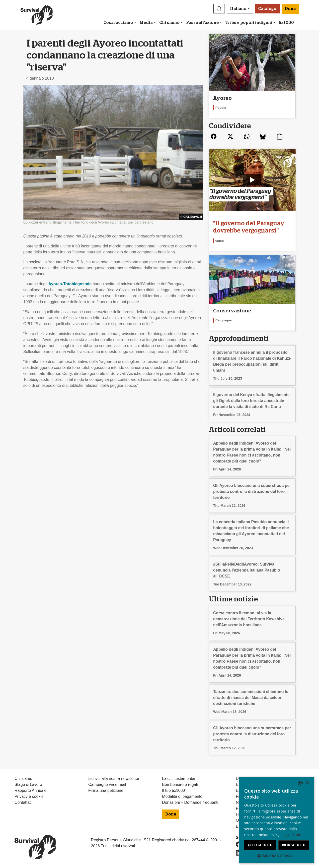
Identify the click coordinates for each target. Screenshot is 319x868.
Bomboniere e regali (180, 784)
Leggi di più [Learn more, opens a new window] (291, 835)
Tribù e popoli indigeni (249, 23)
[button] (219, 9)
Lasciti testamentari (179, 779)
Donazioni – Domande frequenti (190, 802)
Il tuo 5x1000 (173, 790)
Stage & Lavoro (28, 784)
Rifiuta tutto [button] (294, 845)
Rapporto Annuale (30, 790)
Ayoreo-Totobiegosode (70, 284)
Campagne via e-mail (107, 784)
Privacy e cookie (29, 796)
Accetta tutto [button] (260, 845)
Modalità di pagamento (182, 796)
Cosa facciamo (118, 23)
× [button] (307, 783)
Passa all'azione (202, 23)
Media (146, 23)
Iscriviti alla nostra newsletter (114, 779)
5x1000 (286, 23)
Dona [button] (290, 9)
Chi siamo (169, 23)
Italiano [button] (238, 9)
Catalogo (267, 9)
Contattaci (23, 802)
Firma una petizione (106, 790)
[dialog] (277, 820)
